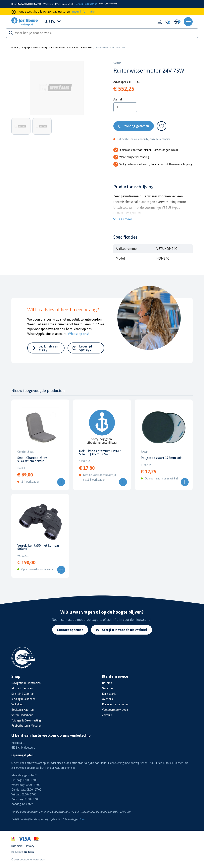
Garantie (107, 688)
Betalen (107, 683)
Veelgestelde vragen (115, 710)
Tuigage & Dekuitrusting (34, 47)
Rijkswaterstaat (110, 4)
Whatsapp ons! (78, 334)
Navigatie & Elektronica (26, 683)
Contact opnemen (70, 630)
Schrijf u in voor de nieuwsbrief (122, 630)
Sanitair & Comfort (23, 694)
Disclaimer (17, 846)
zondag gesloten (137, 126)
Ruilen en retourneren (115, 704)
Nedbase (29, 852)
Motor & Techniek (22, 688)
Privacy (30, 846)
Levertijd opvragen (86, 348)
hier (82, 819)
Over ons (107, 699)
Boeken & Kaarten (23, 710)
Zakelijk (107, 715)
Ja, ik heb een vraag (49, 348)
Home (15, 47)
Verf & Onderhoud (22, 715)
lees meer (125, 219)
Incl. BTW (51, 22)
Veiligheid (17, 704)
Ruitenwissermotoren (80, 47)
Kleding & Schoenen (23, 699)
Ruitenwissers (58, 47)
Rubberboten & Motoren (26, 726)
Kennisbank (109, 694)
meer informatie (83, 11)
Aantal (118, 99)
